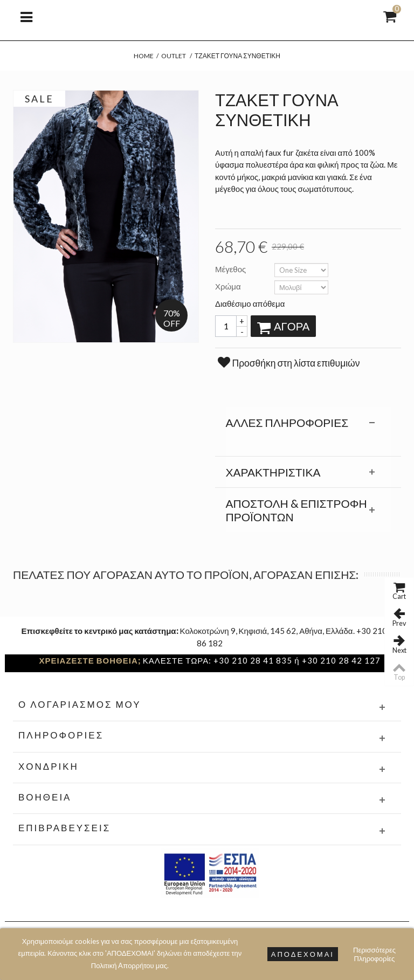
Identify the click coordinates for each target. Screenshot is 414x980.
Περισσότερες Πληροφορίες (374, 954)
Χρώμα (229, 286)
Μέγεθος (231, 269)
